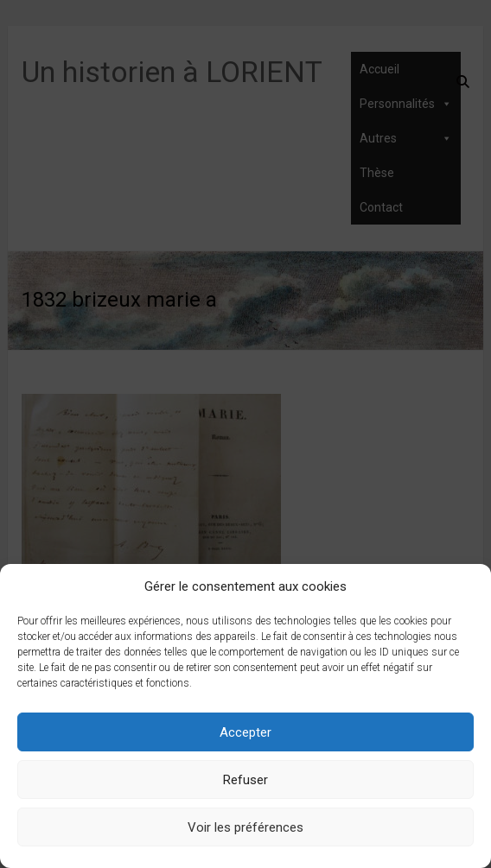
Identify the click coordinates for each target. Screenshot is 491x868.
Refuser (245, 780)
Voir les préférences (245, 827)
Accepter (245, 732)
